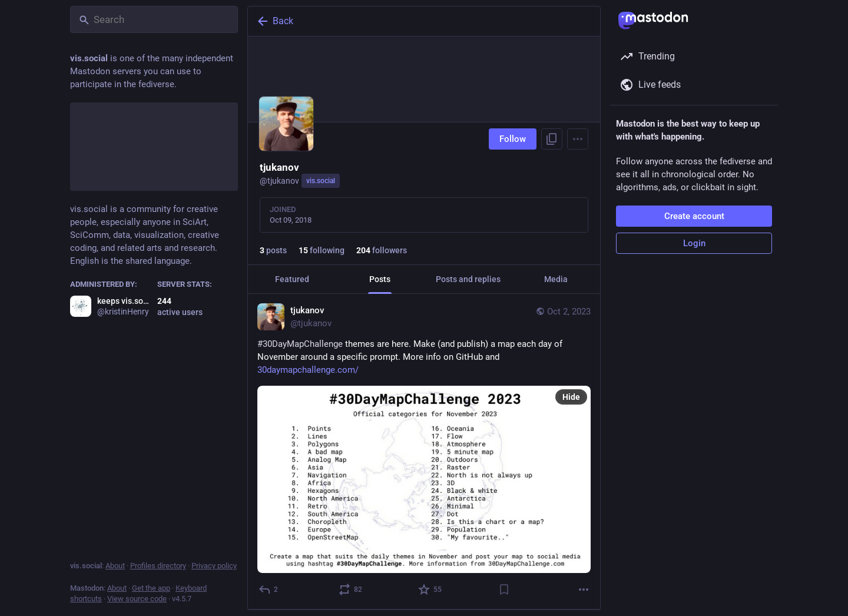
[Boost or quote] (351, 589)
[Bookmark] (504, 589)
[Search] (154, 19)
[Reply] (269, 589)
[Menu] (578, 139)
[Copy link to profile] (552, 139)
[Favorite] (430, 589)
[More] (584, 589)
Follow (513, 139)
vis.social (321, 181)
